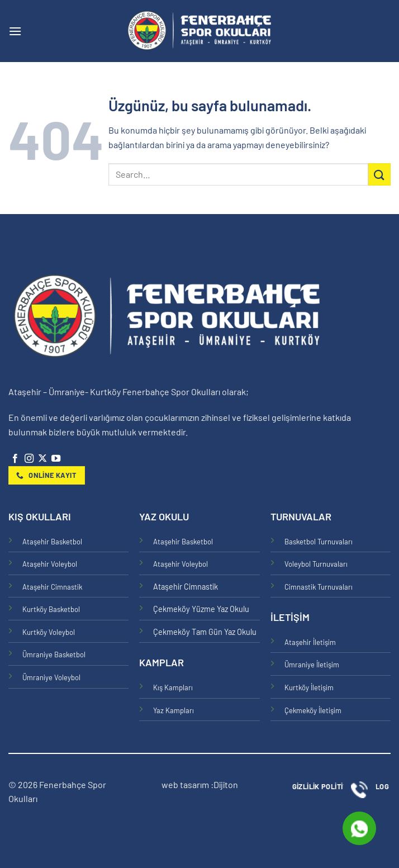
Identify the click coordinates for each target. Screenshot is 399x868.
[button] (15, 31)
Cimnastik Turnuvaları (319, 587)
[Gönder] (379, 174)
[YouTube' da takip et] (56, 459)
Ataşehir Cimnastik (52, 587)
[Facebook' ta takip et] (15, 459)
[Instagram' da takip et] (29, 459)
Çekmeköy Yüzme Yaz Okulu (201, 609)
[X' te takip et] (42, 459)
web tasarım (186, 784)
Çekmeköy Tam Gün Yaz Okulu (205, 632)
